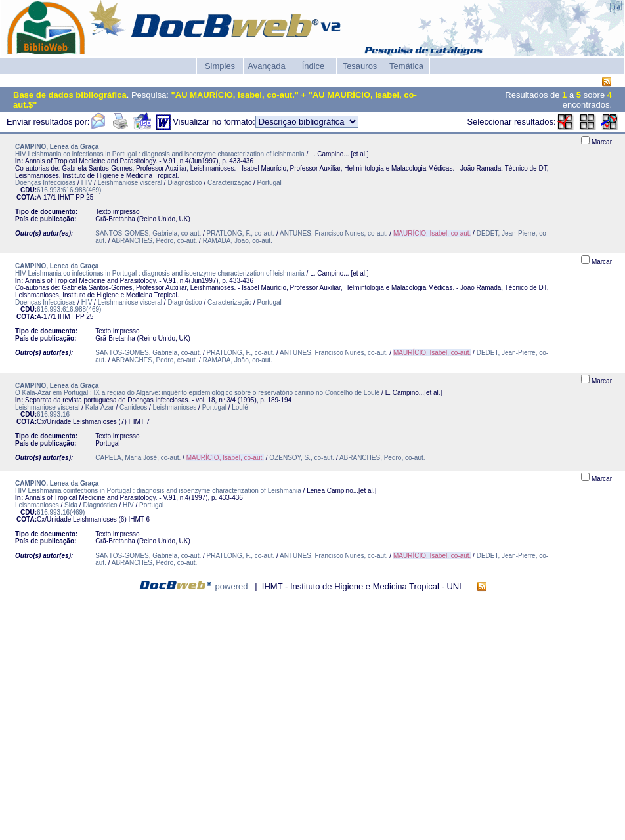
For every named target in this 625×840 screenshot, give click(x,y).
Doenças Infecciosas (45, 183)
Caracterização (229, 183)
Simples (220, 66)
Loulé (240, 407)
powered (232, 586)
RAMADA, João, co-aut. (238, 241)
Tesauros (360, 66)
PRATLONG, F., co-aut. (241, 233)
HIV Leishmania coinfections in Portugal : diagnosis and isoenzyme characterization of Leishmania (158, 491)
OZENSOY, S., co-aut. (302, 458)
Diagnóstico (184, 183)
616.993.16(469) (61, 512)
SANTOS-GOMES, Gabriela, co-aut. (148, 233)
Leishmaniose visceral (130, 183)
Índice (313, 66)
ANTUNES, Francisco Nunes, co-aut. (334, 233)
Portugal (269, 183)
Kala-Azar (100, 407)
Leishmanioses (175, 407)
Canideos (133, 407)
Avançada (267, 66)
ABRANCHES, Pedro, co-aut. (155, 241)
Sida (71, 505)
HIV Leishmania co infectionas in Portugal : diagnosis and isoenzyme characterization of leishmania (160, 154)
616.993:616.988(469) (69, 190)
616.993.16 (53, 414)
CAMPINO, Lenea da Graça (57, 147)
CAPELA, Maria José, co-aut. (138, 458)
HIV (87, 183)
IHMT (66, 197)
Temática (406, 66)
